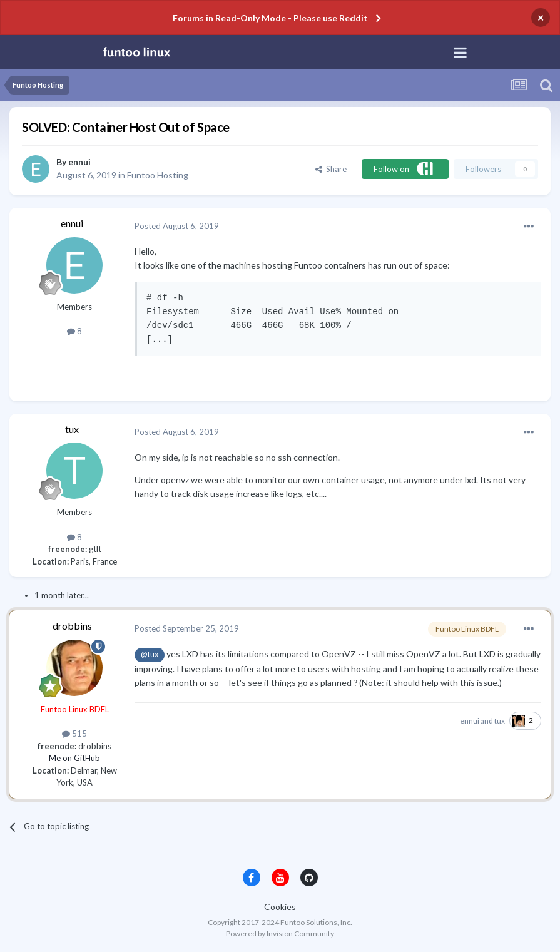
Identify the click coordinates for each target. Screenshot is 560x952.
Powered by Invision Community (280, 934)
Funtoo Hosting (158, 175)
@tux (150, 654)
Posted (177, 226)
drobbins (72, 626)
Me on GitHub (74, 758)
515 (74, 734)
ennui (79, 162)
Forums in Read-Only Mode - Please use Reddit (270, 18)
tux (72, 429)
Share (331, 169)
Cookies (280, 907)
